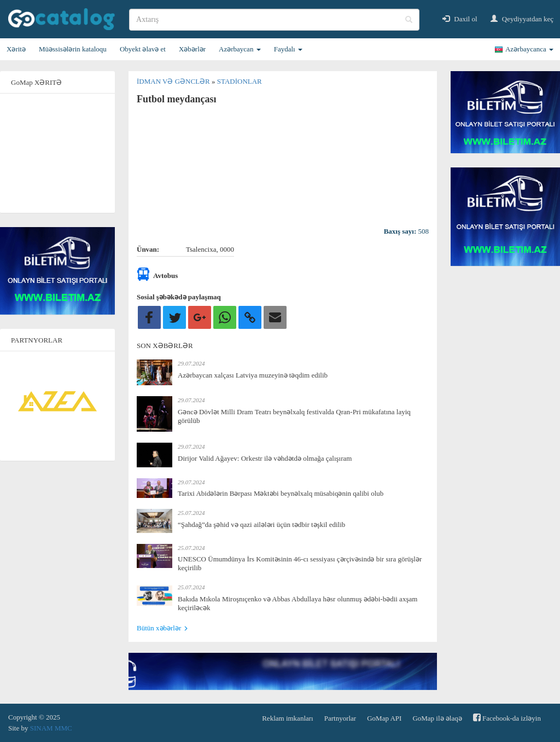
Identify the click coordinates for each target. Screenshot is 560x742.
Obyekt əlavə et (143, 49)
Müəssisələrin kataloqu (73, 49)
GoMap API (384, 718)
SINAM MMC (51, 728)
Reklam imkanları (288, 718)
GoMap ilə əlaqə (437, 718)
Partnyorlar (340, 718)
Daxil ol (460, 19)
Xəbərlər (192, 49)
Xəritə (16, 49)
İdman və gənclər (174, 81)
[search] (274, 20)
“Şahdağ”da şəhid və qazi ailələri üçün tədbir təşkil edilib (261, 524)
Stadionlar (240, 81)
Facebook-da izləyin (507, 718)
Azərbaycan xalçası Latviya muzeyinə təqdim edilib (253, 375)
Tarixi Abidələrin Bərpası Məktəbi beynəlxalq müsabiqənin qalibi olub (281, 493)
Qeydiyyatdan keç (522, 19)
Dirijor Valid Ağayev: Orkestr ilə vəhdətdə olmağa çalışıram (265, 458)
